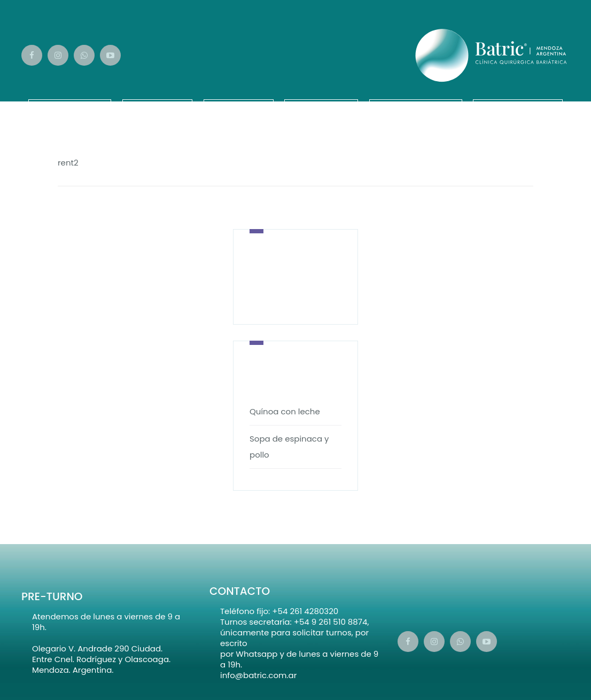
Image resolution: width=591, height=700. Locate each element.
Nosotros (70, 107)
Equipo (157, 107)
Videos (239, 107)
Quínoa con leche (285, 411)
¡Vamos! (321, 107)
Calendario (416, 107)
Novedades (518, 107)
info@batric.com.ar (258, 675)
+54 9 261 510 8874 (331, 622)
